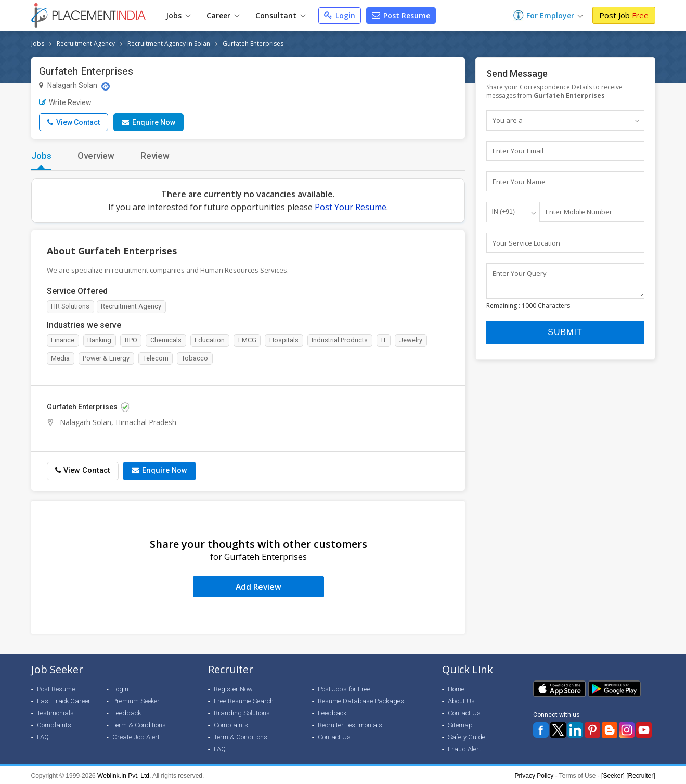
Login (340, 15)
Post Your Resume (351, 207)
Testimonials (55, 711)
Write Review (65, 102)
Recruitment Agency (86, 43)
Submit (565, 338)
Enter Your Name (519, 182)
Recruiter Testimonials (350, 723)
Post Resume (401, 15)
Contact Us (334, 735)
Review (155, 156)
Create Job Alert (136, 735)
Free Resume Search (244, 699)
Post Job (624, 15)
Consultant (280, 15)
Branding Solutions (242, 711)
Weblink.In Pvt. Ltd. (124, 774)
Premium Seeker (136, 699)
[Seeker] (613, 774)
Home (456, 687)
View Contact (74, 122)
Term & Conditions (139, 723)
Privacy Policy (534, 774)
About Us (461, 699)
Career (223, 15)
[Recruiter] (640, 774)
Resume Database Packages (361, 699)
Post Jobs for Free (344, 687)
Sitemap (460, 723)
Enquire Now (148, 122)
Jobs (178, 15)
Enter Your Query (520, 274)
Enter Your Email (518, 151)
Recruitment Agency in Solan (169, 43)
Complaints (54, 723)
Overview (96, 156)
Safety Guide (467, 735)
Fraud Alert (464, 747)
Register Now (233, 687)
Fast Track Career (64, 699)
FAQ (43, 735)
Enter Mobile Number (579, 212)
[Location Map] (106, 86)
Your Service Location (526, 243)
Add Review (258, 585)
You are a (508, 120)
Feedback (127, 711)
